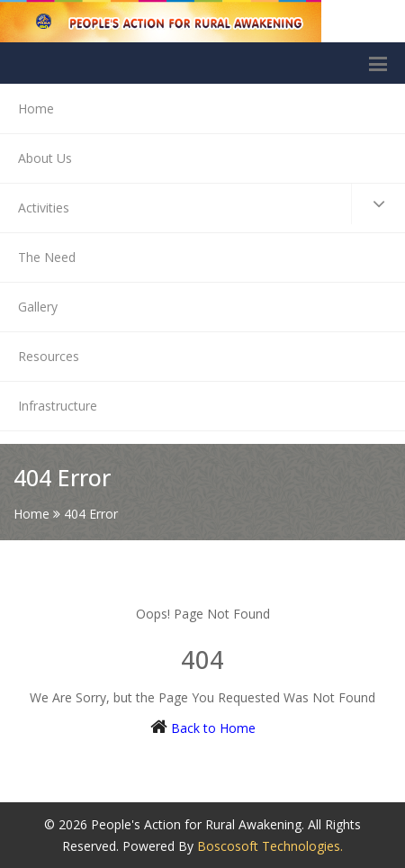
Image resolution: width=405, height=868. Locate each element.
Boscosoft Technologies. (270, 846)
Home (36, 108)
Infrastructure (58, 406)
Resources (49, 356)
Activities (211, 204)
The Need (47, 257)
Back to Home (213, 728)
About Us (45, 158)
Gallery (38, 307)
